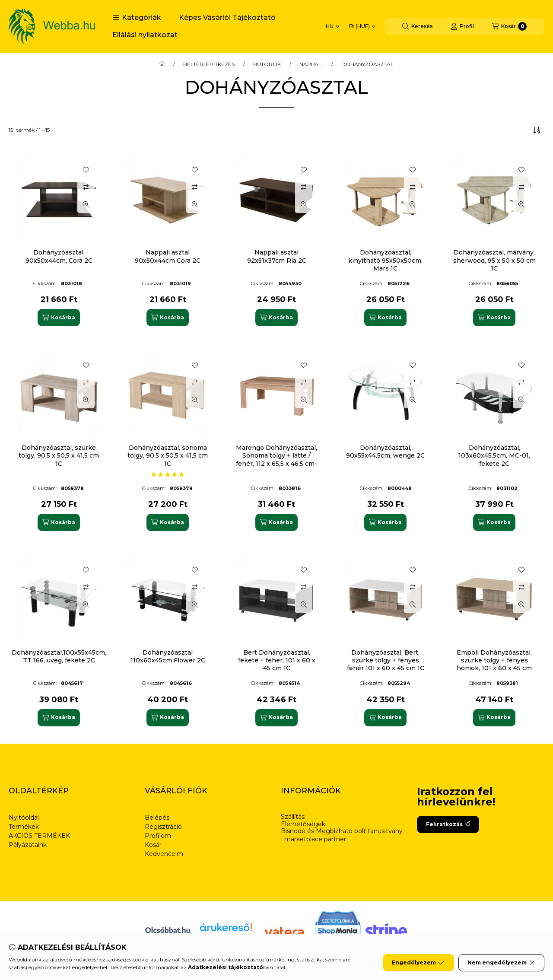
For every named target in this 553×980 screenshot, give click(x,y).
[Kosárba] (59, 318)
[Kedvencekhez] (86, 170)
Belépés (157, 818)
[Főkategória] (162, 64)
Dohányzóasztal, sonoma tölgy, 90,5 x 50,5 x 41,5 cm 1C (168, 455)
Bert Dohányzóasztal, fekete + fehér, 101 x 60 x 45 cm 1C (277, 660)
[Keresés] (417, 26)
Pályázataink (28, 845)
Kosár (153, 845)
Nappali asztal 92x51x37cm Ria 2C (277, 256)
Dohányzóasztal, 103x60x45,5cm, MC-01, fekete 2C (494, 455)
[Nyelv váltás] (332, 26)
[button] (137, 18)
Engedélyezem (418, 963)
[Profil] (462, 26)
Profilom (158, 836)
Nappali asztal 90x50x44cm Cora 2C (168, 256)
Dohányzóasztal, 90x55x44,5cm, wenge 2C (385, 452)
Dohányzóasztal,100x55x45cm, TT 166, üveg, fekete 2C (59, 656)
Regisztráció (163, 827)
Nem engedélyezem (501, 963)
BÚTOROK (267, 64)
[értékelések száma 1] (168, 474)
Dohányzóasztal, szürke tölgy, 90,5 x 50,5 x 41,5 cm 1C (59, 455)
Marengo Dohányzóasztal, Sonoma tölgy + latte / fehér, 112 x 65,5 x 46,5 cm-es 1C (276, 460)
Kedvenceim (164, 854)
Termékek (24, 827)
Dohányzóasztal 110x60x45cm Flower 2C (168, 656)
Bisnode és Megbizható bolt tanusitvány (342, 831)
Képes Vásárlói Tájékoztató (227, 17)
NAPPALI (311, 64)
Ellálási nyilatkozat (145, 35)
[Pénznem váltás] (362, 26)
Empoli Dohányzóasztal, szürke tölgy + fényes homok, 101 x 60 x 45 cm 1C (494, 664)
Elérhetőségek (303, 824)
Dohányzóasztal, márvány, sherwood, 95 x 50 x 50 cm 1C (494, 260)
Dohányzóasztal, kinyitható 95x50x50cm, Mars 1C (385, 260)
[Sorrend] (537, 130)
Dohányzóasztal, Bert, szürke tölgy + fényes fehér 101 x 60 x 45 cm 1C (386, 660)
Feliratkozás (448, 824)
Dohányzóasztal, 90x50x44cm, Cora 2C (59, 256)
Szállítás (293, 817)
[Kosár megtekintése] (509, 26)
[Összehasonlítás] (86, 187)
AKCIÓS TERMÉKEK (39, 836)
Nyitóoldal (24, 818)
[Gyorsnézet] (86, 204)
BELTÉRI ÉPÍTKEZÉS (209, 64)
